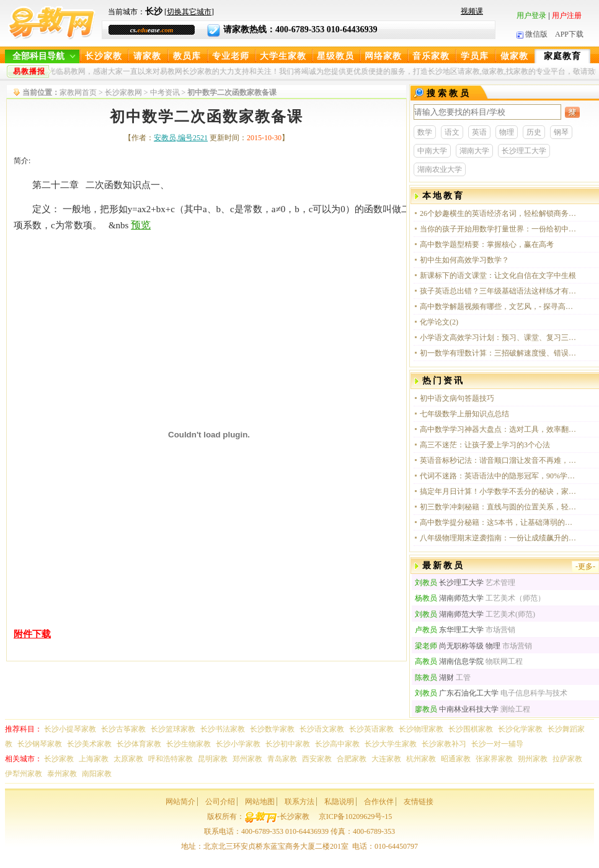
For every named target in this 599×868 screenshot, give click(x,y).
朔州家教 (533, 759)
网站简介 (180, 802)
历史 (534, 132)
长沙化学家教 (520, 729)
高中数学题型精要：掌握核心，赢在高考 (487, 244)
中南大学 (432, 151)
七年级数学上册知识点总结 (464, 414)
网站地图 (260, 802)
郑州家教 (247, 759)
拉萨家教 (567, 759)
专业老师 (231, 56)
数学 (425, 132)
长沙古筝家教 (123, 729)
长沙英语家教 (371, 729)
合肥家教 (352, 759)
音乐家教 (431, 56)
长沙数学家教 (272, 729)
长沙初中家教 (288, 744)
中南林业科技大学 (457, 709)
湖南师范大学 (449, 598)
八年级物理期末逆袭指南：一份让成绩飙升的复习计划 (499, 538)
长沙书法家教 (223, 729)
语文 (452, 132)
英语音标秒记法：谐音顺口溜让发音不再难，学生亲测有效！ (499, 460)
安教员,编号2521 (181, 138)
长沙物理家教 (421, 729)
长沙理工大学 (524, 151)
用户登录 (531, 16)
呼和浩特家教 (171, 759)
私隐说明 (339, 802)
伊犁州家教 (24, 774)
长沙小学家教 (238, 744)
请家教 (147, 56)
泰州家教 (62, 774)
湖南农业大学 (440, 169)
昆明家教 (213, 759)
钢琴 (561, 132)
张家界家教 (494, 759)
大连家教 (386, 759)
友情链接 (419, 802)
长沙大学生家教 (391, 744)
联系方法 (299, 802)
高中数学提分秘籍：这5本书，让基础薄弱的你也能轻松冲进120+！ (499, 522)
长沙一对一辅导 (497, 744)
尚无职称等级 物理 (458, 646)
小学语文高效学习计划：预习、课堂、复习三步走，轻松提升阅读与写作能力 (499, 338)
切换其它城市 (189, 12)
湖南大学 (474, 151)
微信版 (532, 34)
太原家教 (128, 759)
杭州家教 (421, 759)
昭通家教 (456, 759)
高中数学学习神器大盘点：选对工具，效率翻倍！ (499, 429)
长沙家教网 (123, 92)
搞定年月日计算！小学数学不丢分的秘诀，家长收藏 (499, 491)
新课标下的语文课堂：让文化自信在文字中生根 (498, 275)
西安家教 (317, 759)
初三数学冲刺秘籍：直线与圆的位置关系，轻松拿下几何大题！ (499, 507)
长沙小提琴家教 (70, 729)
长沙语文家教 (322, 729)
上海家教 (94, 759)
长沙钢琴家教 (40, 744)
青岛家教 (282, 759)
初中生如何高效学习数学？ (464, 260)
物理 (507, 132)
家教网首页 (78, 92)
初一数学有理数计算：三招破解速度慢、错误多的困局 (499, 353)
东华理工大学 (449, 630)
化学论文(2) (439, 322)
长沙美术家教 (89, 744)
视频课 (472, 11)
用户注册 (567, 16)
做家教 (514, 56)
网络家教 (383, 56)
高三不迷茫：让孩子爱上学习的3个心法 (485, 445)
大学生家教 (283, 56)
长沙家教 (104, 56)
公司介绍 (220, 802)
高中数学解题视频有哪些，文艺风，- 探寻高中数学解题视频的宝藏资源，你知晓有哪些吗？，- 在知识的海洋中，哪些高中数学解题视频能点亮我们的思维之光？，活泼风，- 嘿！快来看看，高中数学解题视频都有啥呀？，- (499, 306)
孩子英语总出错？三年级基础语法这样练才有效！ (499, 291)
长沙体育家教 (139, 744)
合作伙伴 (379, 802)
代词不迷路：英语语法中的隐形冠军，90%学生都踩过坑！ (499, 476)
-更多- (585, 566)
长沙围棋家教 (471, 729)
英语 (479, 132)
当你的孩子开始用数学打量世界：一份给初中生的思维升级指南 (499, 229)
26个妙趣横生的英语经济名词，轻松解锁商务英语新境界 (499, 213)
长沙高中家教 (337, 744)
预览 (141, 225)
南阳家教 (97, 774)
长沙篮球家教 (173, 729)
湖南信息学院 (449, 661)
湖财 (434, 678)
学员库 (475, 56)
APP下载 (569, 34)
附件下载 (32, 634)
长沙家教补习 (444, 744)
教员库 (187, 56)
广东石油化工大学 (457, 693)
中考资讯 (165, 92)
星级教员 (335, 56)
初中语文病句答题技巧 (457, 398)
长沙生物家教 (189, 744)
